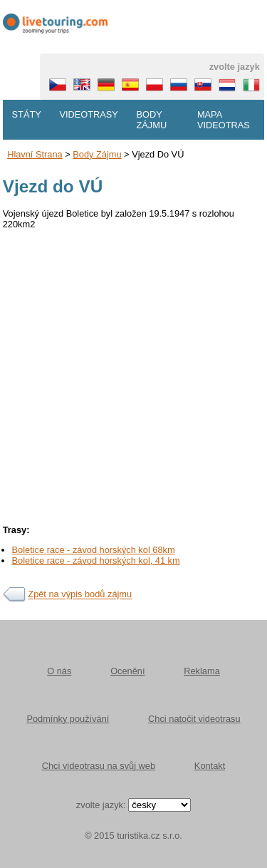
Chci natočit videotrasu (194, 719)
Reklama (202, 671)
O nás (59, 671)
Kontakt (210, 766)
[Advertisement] (133, 372)
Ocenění (127, 671)
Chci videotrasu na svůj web (99, 766)
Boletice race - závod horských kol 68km (94, 550)
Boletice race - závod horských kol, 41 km (96, 560)
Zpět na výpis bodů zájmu (80, 595)
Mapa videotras (224, 120)
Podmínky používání (68, 719)
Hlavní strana (35, 154)
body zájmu (97, 154)
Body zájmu (151, 120)
